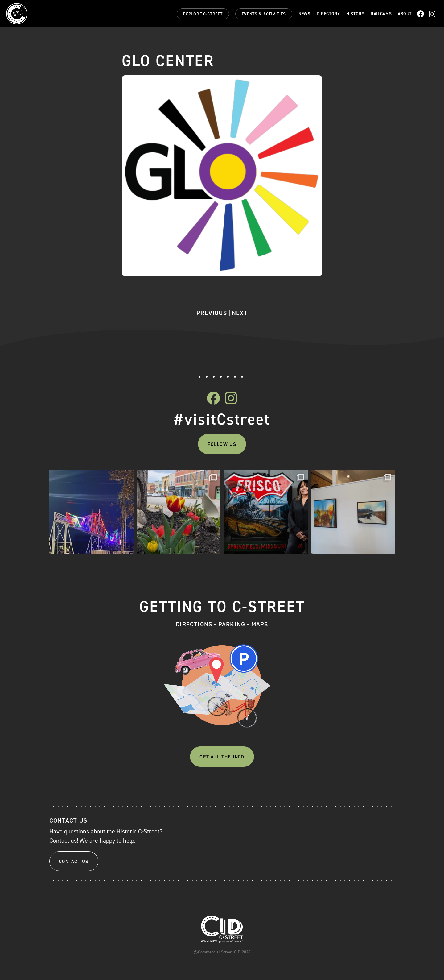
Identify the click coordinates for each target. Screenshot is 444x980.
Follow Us (222, 444)
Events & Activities (264, 14)
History (355, 14)
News (304, 14)
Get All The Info (222, 757)
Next (240, 313)
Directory (328, 14)
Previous (212, 313)
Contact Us (74, 862)
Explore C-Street (203, 14)
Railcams (381, 14)
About (405, 14)
